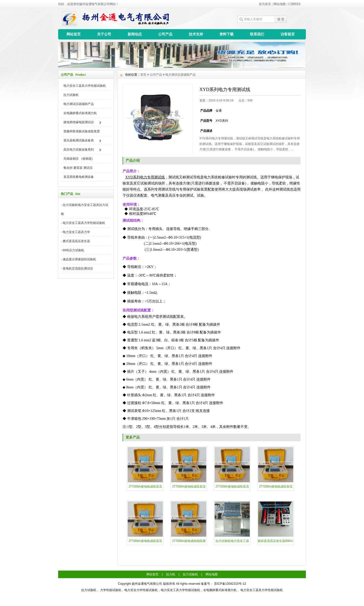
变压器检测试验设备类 (79, 140)
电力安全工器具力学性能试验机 (85, 86)
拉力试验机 (71, 95)
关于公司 (104, 34)
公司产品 (165, 34)
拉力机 (171, 574)
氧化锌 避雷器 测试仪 (78, 168)
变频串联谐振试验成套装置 (82, 131)
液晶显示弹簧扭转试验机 (79, 259)
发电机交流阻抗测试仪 (78, 268)
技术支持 (196, 34)
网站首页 (74, 34)
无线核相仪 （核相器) (78, 159)
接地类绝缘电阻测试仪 (79, 122)
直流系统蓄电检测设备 (79, 177)
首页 (143, 75)
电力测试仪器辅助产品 (79, 104)
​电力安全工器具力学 (76, 232)
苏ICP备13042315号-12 (230, 584)
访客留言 (288, 34)
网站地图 (280, 4)
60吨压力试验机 (73, 250)
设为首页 (265, 4)
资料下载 (226, 34)
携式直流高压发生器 (76, 241)
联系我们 (257, 34)
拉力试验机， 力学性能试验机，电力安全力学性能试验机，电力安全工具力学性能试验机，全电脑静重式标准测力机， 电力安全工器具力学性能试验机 (182, 590)
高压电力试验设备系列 (79, 150)
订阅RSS (294, 4)
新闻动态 (135, 34)
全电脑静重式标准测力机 (80, 113)
